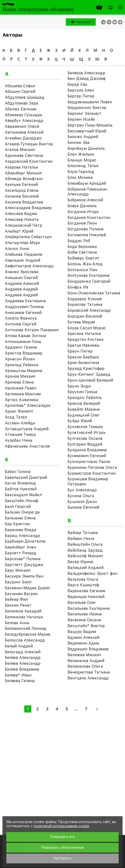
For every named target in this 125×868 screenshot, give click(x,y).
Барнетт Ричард (21, 553)
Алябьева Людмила (24, 254)
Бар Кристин (17, 524)
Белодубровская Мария (28, 634)
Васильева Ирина (85, 614)
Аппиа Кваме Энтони (25, 336)
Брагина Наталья (84, 334)
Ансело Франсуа (21, 318)
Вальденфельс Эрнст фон (92, 573)
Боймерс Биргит (83, 258)
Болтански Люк (82, 270)
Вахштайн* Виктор (86, 626)
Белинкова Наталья (24, 617)
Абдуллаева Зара (22, 103)
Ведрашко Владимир (88, 649)
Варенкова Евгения (86, 591)
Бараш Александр (22, 536)
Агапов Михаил (20, 150)
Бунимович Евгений (87, 456)
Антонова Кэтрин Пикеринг (32, 330)
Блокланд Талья (83, 166)
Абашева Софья (20, 86)
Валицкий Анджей (86, 568)
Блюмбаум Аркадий (87, 183)
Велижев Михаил (84, 655)
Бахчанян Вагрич (21, 594)
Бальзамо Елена (20, 518)
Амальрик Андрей (23, 260)
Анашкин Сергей (21, 278)
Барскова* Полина (23, 559)
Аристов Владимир (24, 353)
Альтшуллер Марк (23, 243)
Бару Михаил (18, 570)
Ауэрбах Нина (19, 440)
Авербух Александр (24, 121)
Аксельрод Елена (22, 190)
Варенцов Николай (86, 597)
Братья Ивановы (83, 345)
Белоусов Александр (25, 640)
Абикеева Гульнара (24, 115)
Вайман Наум (81, 539)
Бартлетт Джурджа (24, 565)
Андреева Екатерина (25, 301)
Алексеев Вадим (21, 214)
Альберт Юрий (19, 231)
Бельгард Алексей (23, 652)
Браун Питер (80, 351)
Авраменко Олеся (22, 126)
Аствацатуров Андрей (27, 429)
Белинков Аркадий (23, 611)
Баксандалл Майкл (23, 495)
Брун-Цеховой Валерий (90, 380)
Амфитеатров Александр (29, 266)
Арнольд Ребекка (22, 365)
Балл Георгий (18, 507)
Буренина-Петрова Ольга (92, 467)
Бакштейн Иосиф (22, 501)
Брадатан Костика (86, 339)
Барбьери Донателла (25, 541)
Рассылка (83, 22)
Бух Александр (82, 490)
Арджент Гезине (21, 347)
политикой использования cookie (62, 826)
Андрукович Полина (24, 307)
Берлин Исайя (81, 119)
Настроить (62, 858)
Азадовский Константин (29, 161)
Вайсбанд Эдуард (85, 550)
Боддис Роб (79, 241)
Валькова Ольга (83, 579)
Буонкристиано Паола (89, 462)
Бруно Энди (79, 386)
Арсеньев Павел (21, 388)
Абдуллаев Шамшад (25, 97)
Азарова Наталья (21, 167)
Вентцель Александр (88, 678)
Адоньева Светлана (24, 155)
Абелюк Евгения (21, 109)
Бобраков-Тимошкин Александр (87, 192)
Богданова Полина (86, 229)
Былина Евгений (83, 507)
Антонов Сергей (21, 324)
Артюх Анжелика (22, 400)
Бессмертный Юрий (87, 131)
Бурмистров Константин (92, 473)
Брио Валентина (83, 363)
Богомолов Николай (87, 235)
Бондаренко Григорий (89, 281)
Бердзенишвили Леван (90, 102)
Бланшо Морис (82, 160)
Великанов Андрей (86, 661)
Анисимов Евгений (23, 313)
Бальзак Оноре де (22, 512)
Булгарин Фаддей (85, 444)
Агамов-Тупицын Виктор (29, 144)
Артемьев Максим (23, 394)
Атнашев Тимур (20, 434)
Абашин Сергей (20, 91)
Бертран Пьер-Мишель (90, 125)
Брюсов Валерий (84, 403)
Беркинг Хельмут (84, 113)
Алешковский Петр (24, 225)
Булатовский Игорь (87, 433)
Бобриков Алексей (85, 200)
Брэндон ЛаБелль (85, 398)
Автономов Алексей (24, 132)
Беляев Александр (23, 658)
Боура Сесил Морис (87, 328)
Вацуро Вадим (82, 632)
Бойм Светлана (82, 252)
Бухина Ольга (81, 496)
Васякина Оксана (84, 620)
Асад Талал (16, 417)
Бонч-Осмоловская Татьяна (94, 293)
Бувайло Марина (84, 409)
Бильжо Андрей (83, 137)
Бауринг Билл (18, 582)
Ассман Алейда (20, 423)
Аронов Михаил (20, 376)
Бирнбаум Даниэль (86, 148)
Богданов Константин (89, 218)
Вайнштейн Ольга (85, 544)
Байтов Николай (21, 489)
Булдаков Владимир (87, 450)
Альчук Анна (17, 249)
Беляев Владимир (22, 669)
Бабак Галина (18, 472)
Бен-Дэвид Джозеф (87, 79)
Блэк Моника (80, 177)
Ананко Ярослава (22, 272)
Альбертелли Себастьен (28, 237)
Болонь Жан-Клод (85, 264)
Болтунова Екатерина (89, 275)
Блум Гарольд (81, 172)
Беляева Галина (20, 681)
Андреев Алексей (22, 284)
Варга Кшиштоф (83, 585)
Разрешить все (63, 837)
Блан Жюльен (81, 154)
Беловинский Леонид (26, 628)
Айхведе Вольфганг (24, 179)
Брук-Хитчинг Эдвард (89, 374)
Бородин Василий (85, 316)
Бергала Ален (81, 90)
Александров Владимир (28, 208)
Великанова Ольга (85, 666)
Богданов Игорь (83, 212)
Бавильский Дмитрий (26, 477)
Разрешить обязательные (62, 847)
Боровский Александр (89, 310)
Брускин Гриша (82, 392)
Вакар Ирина (80, 562)
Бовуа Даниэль (82, 206)
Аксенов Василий (22, 196)
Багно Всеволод (20, 483)
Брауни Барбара (83, 357)
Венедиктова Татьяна (89, 672)
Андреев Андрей (21, 289)
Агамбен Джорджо (23, 138)
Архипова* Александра (28, 405)
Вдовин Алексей (83, 638)
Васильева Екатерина (89, 608)
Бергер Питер (81, 96)
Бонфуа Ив (78, 287)
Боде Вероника (82, 247)
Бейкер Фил (16, 599)
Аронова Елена (19, 382)
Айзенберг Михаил (23, 173)
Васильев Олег (82, 603)
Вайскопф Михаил (85, 556)
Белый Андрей (19, 646)
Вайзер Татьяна (83, 533)
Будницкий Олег (84, 415)
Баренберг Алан (20, 547)
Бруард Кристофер (86, 369)
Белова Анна (17, 623)
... (76, 709)
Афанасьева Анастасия (27, 446)
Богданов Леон (82, 223)
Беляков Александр (86, 73)
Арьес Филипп (19, 411)
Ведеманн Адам (83, 643)
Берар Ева (77, 84)
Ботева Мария (81, 322)
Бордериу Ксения (85, 299)
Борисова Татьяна (85, 305)
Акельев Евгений (21, 185)
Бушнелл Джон (82, 502)
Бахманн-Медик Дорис (28, 588)
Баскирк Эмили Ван (24, 576)
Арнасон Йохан (20, 359)
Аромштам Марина (24, 371)
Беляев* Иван (18, 675)
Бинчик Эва (79, 143)
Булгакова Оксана (85, 438)
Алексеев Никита (22, 220)
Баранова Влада (21, 530)
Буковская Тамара (85, 427)
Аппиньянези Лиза (23, 342)
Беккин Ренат (18, 605)
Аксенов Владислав (24, 202)
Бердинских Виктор (87, 108)
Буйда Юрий (80, 421)
